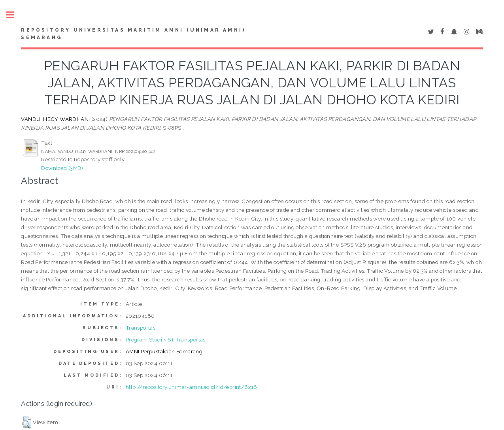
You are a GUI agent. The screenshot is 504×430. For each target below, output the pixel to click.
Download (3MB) (62, 168)
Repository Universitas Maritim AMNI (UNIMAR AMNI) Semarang (133, 34)
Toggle (14, 15)
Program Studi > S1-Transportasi (166, 339)
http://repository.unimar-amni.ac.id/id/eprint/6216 (192, 387)
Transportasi (141, 328)
